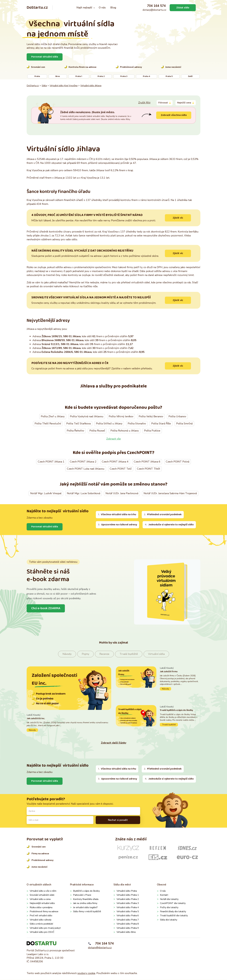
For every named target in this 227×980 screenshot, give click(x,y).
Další (190, 76)
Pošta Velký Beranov (151, 417)
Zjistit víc (178, 218)
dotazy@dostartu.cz (154, 10)
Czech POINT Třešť (149, 469)
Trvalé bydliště (129, 654)
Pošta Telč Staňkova (78, 424)
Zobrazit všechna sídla (174, 115)
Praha (37, 76)
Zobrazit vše (113, 439)
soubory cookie (86, 973)
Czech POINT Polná (177, 462)
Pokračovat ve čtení (69, 723)
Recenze (104, 654)
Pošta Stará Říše (161, 424)
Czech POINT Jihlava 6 (147, 462)
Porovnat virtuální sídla (45, 57)
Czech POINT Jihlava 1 (51, 462)
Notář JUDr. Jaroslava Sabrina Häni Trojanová (170, 493)
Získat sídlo (183, 8)
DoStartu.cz (37, 8)
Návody (67, 654)
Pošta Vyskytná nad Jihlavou (87, 417)
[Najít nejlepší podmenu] (94, 8)
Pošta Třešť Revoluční (48, 424)
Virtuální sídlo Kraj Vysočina (64, 86)
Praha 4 (146, 76)
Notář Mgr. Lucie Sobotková (84, 493)
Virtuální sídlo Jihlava (91, 86)
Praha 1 (79, 76)
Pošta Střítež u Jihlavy (109, 424)
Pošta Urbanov (177, 417)
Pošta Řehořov (75, 431)
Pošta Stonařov (137, 424)
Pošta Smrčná (184, 424)
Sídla (44, 86)
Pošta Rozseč (97, 431)
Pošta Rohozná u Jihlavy (125, 431)
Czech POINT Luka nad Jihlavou (86, 469)
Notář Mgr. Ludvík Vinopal (46, 493)
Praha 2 (101, 76)
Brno (58, 76)
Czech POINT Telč (121, 469)
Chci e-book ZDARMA (46, 608)
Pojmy (85, 654)
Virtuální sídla (156, 654)
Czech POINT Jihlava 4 (115, 462)
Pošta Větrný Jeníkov (121, 417)
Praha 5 (169, 76)
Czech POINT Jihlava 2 (83, 462)
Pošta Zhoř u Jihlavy (53, 417)
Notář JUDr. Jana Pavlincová (122, 493)
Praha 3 (124, 76)
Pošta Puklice (152, 431)
